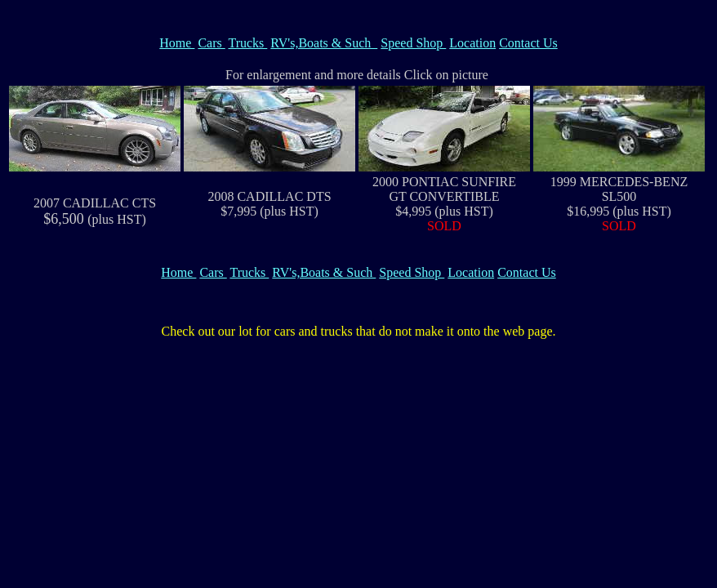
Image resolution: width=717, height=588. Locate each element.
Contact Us (528, 43)
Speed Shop (413, 43)
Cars (211, 43)
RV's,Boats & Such (324, 43)
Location (472, 43)
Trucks (247, 43)
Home (177, 43)
